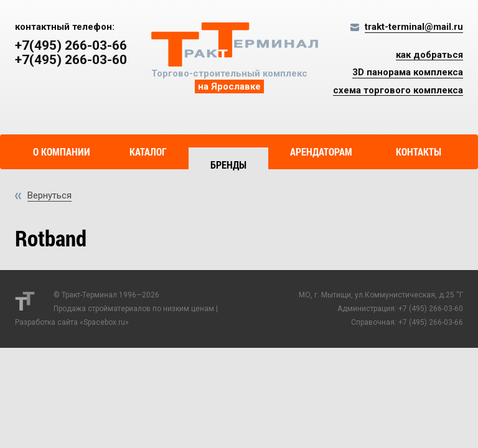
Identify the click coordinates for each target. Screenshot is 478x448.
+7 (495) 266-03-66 (431, 322)
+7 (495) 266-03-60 (431, 309)
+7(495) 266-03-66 (71, 46)
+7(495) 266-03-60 (71, 60)
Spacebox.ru (104, 322)
